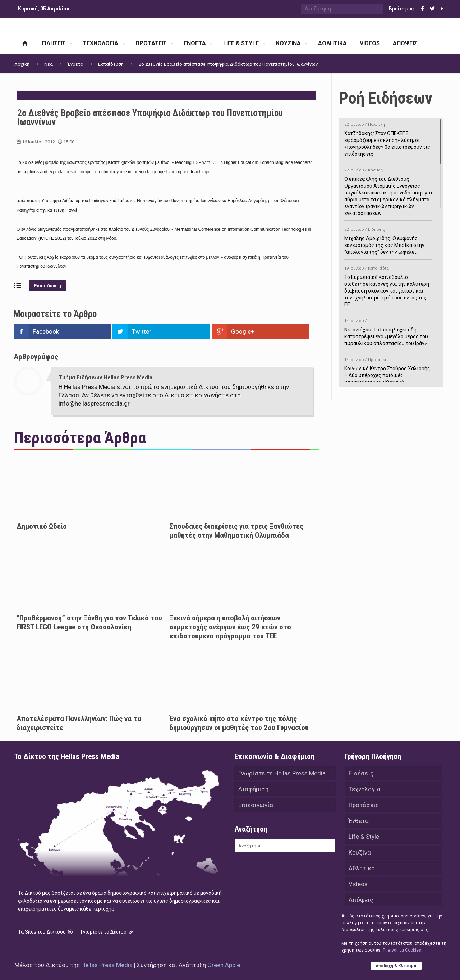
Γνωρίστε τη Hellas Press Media (282, 773)
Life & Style (364, 837)
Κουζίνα (360, 852)
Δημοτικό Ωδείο (42, 526)
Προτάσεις (364, 805)
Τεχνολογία (365, 789)
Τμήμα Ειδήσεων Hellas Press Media (105, 377)
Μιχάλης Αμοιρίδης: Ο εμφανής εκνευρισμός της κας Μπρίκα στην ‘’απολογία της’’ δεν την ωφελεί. (388, 240)
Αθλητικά (362, 868)
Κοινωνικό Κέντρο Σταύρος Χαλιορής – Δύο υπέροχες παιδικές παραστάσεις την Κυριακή (388, 370)
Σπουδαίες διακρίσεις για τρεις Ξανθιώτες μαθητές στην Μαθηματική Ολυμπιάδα (236, 531)
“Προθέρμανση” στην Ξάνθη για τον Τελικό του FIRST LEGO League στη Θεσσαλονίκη (89, 622)
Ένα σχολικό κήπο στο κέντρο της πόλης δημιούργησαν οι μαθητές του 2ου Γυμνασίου (239, 723)
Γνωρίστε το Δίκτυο (108, 932)
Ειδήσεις (361, 773)
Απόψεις (361, 900)
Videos (358, 884)
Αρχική (22, 64)
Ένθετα (75, 64)
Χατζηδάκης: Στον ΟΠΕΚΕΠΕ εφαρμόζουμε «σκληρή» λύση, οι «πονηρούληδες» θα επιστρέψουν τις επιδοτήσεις (388, 138)
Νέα (49, 64)
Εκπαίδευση (111, 64)
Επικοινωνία (256, 805)
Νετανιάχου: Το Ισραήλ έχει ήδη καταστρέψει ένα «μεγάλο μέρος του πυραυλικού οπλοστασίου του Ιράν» (388, 331)
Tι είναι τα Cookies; (402, 950)
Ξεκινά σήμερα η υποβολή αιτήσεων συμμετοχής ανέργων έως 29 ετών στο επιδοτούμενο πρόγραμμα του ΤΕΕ (230, 627)
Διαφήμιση (253, 789)
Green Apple (224, 965)
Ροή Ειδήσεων (386, 98)
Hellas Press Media (107, 965)
